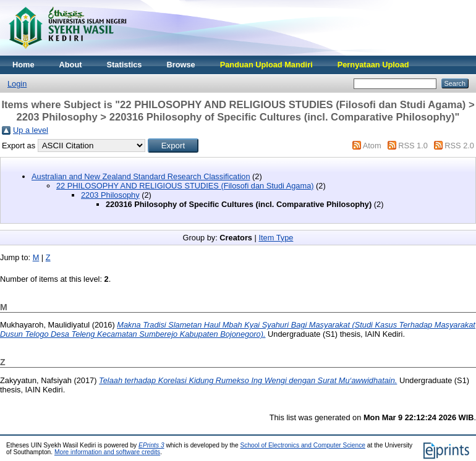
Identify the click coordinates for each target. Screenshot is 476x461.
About (71, 65)
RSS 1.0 (413, 146)
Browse (181, 65)
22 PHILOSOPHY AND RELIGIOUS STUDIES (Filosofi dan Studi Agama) (185, 186)
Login (17, 84)
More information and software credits (107, 452)
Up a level (31, 130)
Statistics (125, 65)
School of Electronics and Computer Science (303, 445)
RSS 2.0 (459, 146)
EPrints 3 (151, 445)
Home (23, 65)
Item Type (276, 238)
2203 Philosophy (110, 195)
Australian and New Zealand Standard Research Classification (141, 176)
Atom (372, 146)
